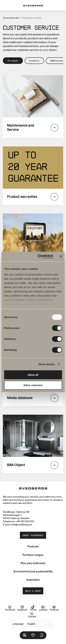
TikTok (33, 608)
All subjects (13, 61)
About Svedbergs (33, 535)
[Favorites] (33, 635)
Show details (47, 364)
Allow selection (33, 385)
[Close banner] (61, 256)
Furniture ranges (33, 555)
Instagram (22, 608)
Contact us (34, 61)
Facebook (10, 608)
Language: (18, 624)
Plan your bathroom (33, 563)
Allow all (33, 375)
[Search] (25, 635)
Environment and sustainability (33, 571)
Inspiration (33, 580)
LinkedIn (43, 608)
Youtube (32, 615)
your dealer (50, 50)
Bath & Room (33, 591)
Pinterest (54, 608)
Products (33, 546)
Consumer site (11, 18)
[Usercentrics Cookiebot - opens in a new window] (39, 257)
